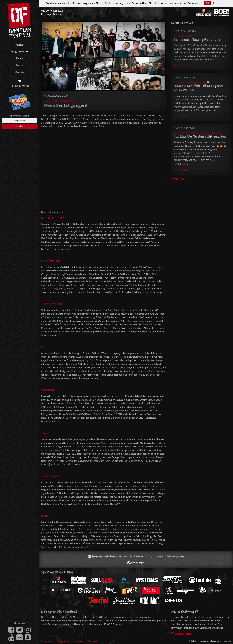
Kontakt (79, 641)
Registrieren (20, 121)
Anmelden (19, 126)
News (20, 59)
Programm (20, 52)
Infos (20, 65)
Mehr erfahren (219, 3)
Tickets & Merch (19, 84)
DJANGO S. (47, 516)
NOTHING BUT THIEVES (54, 218)
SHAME (45, 433)
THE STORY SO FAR (52, 304)
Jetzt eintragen (136, 562)
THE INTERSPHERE (51, 476)
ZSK (43, 347)
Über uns (92, 641)
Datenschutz (64, 641)
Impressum (47, 641)
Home (20, 45)
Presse (20, 72)
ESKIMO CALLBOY (51, 261)
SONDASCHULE (50, 390)
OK (207, 3)
